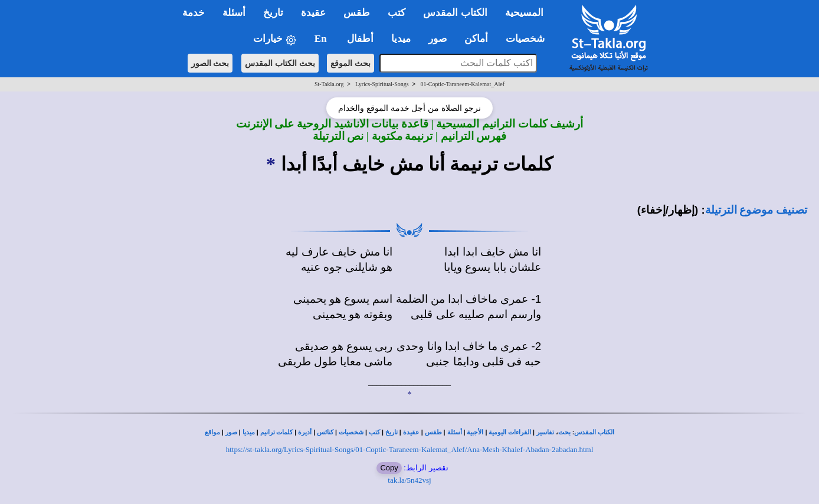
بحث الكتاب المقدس (280, 63)
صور (231, 432)
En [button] (322, 39)
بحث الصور (210, 63)
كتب (374, 432)
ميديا (249, 432)
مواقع (212, 432)
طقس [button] (357, 13)
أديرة (305, 432)
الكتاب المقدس (594, 432)
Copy (389, 468)
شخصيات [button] (529, 39)
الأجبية (475, 432)
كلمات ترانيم (277, 432)
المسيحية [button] (524, 13)
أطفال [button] (360, 39)
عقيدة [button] (313, 13)
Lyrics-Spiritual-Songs (382, 84)
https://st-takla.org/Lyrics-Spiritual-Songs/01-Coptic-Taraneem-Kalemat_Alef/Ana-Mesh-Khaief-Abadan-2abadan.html (410, 449)
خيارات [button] (275, 39)
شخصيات (351, 432)
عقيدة (411, 432)
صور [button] (438, 39)
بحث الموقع (350, 63)
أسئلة (455, 432)
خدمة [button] (194, 13)
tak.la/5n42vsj (409, 480)
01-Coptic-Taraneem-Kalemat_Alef (462, 84)
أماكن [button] (476, 39)
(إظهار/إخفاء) (668, 210)
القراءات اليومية (510, 432)
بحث (564, 432)
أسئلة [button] (234, 13)
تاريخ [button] (273, 13)
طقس (433, 432)
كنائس (325, 432)
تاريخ (392, 432)
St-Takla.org (329, 84)
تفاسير (545, 432)
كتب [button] (397, 13)
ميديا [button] (401, 39)
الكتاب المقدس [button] (455, 13)
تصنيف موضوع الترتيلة (756, 210)
